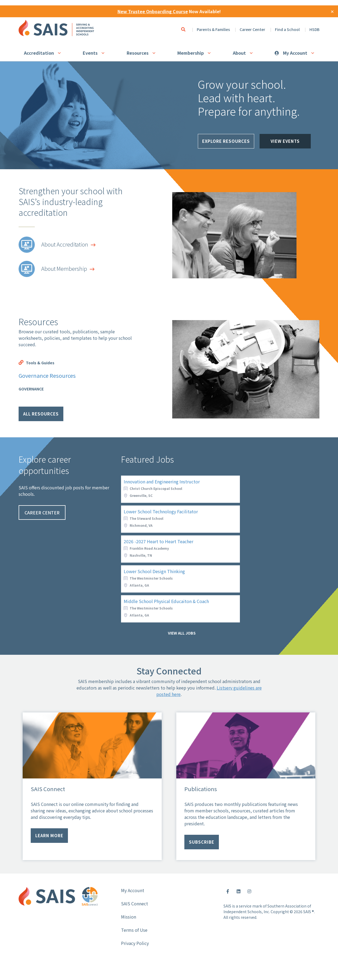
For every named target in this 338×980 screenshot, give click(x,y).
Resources (138, 53)
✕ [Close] (332, 11)
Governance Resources (47, 375)
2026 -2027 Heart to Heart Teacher (158, 541)
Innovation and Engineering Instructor (162, 482)
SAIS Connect (134, 903)
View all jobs (182, 633)
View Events (285, 143)
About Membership (64, 269)
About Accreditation (65, 244)
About (239, 53)
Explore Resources (226, 143)
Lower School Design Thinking (154, 571)
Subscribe (202, 842)
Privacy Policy (135, 943)
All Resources (41, 414)
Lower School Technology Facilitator (161, 511)
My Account (295, 53)
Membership (191, 53)
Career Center (252, 29)
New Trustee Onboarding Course (153, 11)
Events (90, 53)
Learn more (49, 835)
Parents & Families (213, 29)
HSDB (314, 29)
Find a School (287, 29)
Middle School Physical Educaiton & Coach (166, 601)
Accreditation (39, 53)
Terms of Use (134, 930)
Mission (129, 917)
